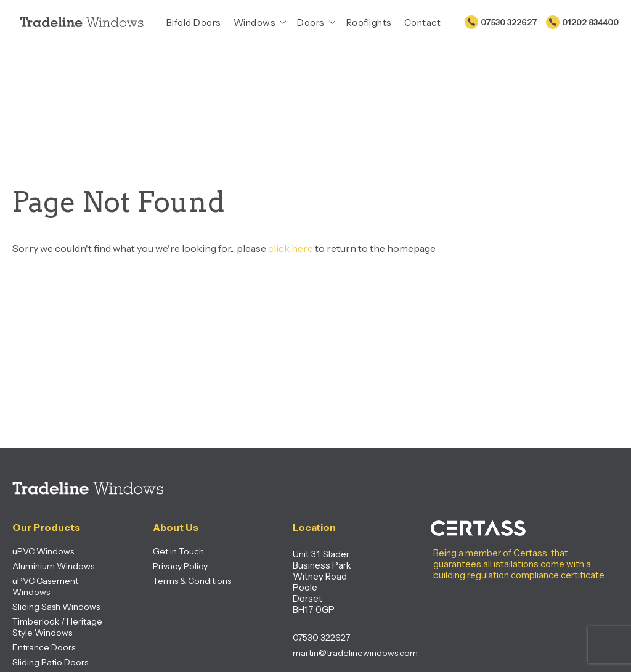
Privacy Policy (180, 566)
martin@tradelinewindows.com (338, 653)
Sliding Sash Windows (56, 607)
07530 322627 (509, 22)
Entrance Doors (44, 647)
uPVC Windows (43, 551)
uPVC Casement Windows (45, 586)
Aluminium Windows (53, 566)
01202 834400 (590, 22)
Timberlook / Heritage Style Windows (57, 627)
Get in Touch (178, 551)
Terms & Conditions (192, 581)
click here (291, 248)
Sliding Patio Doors (50, 662)
